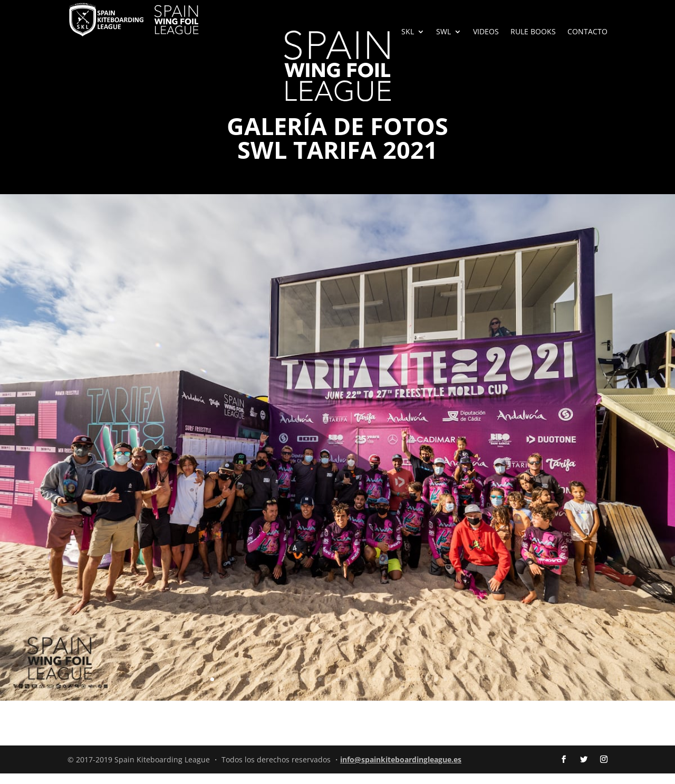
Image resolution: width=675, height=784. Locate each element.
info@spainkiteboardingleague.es (401, 770)
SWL (443, 32)
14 (329, 690)
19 (374, 690)
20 (383, 690)
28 (454, 690)
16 (347, 690)
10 (293, 690)
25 (427, 690)
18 (365, 690)
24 (418, 690)
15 (338, 690)
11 (302, 690)
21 (392, 690)
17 (356, 690)
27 (445, 690)
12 (311, 690)
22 (401, 690)
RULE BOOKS (533, 32)
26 (436, 690)
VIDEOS (486, 32)
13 (320, 690)
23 (409, 690)
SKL (408, 32)
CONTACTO (587, 32)
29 (463, 690)
